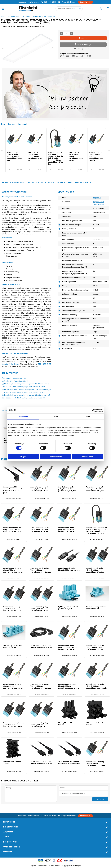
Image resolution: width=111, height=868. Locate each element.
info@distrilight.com (67, 2)
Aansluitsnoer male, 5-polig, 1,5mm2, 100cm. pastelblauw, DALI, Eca (55, 156)
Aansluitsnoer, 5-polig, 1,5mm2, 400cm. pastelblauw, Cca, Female (69, 686)
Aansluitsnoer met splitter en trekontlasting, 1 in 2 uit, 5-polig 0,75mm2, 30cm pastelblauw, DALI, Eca (97, 530)
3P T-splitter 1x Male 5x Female (12, 763)
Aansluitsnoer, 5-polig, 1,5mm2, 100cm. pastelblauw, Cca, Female (13, 570)
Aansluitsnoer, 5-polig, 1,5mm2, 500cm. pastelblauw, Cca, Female (96, 686)
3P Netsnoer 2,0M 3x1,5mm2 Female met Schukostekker (41, 647)
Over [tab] (88, 416)
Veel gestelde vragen (84, 182)
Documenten (37, 182)
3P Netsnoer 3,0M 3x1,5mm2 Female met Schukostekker (41, 763)
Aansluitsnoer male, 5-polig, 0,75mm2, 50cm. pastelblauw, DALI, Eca (35, 156)
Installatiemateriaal (65, 182)
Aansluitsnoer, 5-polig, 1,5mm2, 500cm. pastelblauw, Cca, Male (95, 764)
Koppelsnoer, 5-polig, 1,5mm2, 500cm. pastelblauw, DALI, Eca (39, 609)
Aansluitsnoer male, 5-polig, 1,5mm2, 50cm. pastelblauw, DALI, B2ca (95, 647)
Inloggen (83, 38)
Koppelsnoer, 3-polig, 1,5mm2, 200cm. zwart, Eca (69, 569)
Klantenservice (34, 2)
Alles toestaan (87, 457)
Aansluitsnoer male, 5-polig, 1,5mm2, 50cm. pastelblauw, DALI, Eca (67, 530)
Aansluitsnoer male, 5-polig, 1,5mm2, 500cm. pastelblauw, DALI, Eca (40, 530)
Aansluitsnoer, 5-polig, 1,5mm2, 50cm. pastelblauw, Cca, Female (41, 570)
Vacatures (22, 2)
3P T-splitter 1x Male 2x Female (67, 724)
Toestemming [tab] (23, 416)
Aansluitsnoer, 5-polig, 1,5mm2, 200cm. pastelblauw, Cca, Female (13, 686)
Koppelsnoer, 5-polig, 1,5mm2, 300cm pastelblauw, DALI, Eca (12, 609)
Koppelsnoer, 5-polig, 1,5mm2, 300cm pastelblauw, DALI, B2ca (40, 725)
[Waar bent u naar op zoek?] (80, 9)
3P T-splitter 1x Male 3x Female (95, 724)
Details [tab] (55, 416)
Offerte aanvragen (83, 45)
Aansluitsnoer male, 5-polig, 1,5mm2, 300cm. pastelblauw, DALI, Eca (96, 156)
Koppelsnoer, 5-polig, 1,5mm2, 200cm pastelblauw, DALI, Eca (95, 570)
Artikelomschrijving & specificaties (16, 182)
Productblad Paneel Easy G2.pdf (16, 381)
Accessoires (50, 182)
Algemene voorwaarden (39, 866)
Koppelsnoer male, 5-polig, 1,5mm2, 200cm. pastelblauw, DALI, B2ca (14, 725)
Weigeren (24, 457)
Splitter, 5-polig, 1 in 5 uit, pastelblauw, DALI (13, 647)
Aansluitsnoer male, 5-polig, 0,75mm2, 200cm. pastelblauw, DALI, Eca (68, 647)
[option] (28, 48)
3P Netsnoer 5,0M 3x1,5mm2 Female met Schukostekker (69, 763)
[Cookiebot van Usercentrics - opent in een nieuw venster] (93, 410)
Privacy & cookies (55, 866)
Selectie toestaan (56, 457)
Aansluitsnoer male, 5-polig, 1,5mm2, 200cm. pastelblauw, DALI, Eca (76, 156)
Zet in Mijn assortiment (83, 49)
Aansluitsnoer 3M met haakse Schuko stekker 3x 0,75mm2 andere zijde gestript (14, 156)
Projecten (85, 2)
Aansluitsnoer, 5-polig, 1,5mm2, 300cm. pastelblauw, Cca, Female (41, 686)
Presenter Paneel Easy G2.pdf (15, 378)
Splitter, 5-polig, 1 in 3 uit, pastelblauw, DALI (96, 608)
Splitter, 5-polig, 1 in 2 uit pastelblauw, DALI (68, 608)
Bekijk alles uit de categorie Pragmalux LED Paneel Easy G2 (22, 26)
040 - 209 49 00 (49, 2)
